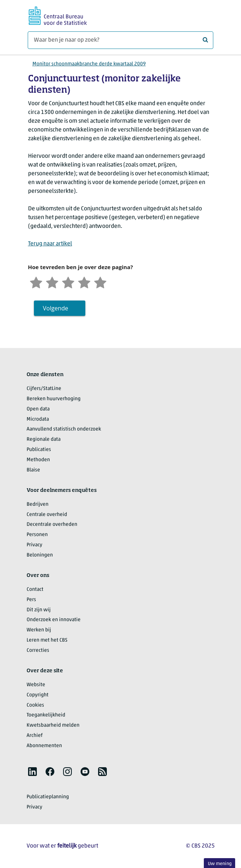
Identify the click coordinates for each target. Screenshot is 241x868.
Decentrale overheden (52, 525)
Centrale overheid (47, 515)
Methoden (38, 460)
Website (36, 685)
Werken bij (39, 630)
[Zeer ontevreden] (36, 282)
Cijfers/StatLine (44, 389)
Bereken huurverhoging (54, 399)
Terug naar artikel (50, 244)
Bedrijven (38, 504)
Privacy (34, 545)
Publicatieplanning (48, 797)
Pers (31, 600)
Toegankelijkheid (46, 715)
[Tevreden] (84, 282)
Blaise (33, 470)
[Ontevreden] (52, 282)
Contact (35, 590)
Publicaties (39, 450)
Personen (37, 535)
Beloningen (40, 555)
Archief (35, 736)
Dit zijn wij (39, 610)
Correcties (38, 651)
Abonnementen (44, 746)
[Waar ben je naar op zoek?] (120, 40)
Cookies (35, 705)
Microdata (38, 419)
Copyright (38, 695)
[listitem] (32, 772)
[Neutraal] (68, 282)
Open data (38, 409)
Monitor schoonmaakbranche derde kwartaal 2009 (89, 64)
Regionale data (44, 439)
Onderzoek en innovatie (54, 620)
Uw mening (220, 864)
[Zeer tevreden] (100, 282)
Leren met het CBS (47, 640)
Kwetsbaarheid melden (53, 725)
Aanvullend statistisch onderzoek (64, 429)
